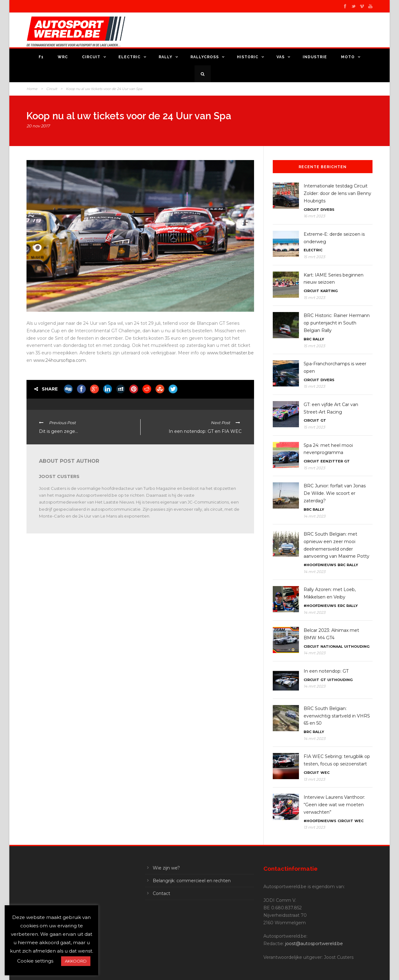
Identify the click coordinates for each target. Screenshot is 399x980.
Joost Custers (59, 476)
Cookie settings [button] (35, 961)
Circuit (91, 57)
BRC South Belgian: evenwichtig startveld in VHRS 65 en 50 (337, 716)
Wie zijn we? (166, 868)
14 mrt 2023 (315, 516)
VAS (281, 57)
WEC (325, 773)
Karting (329, 291)
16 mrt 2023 (314, 216)
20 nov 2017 (38, 126)
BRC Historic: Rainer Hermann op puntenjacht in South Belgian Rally (337, 323)
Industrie (315, 57)
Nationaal (332, 646)
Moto (348, 57)
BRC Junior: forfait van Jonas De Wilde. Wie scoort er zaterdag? (335, 493)
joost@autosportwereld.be (314, 944)
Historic (248, 57)
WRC (63, 57)
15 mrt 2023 (314, 257)
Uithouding (357, 646)
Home (32, 89)
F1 (41, 57)
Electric (130, 57)
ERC (341, 606)
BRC (308, 339)
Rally (166, 57)
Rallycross (205, 57)
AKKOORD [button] (76, 961)
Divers (327, 210)
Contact (161, 893)
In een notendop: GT (326, 671)
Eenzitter (332, 461)
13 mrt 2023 (314, 779)
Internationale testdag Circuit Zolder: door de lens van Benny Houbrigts (337, 193)
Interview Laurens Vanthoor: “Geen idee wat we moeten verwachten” (334, 805)
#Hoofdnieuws (320, 565)
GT (323, 420)
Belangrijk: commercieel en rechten (192, 881)
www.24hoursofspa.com (60, 360)
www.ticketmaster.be (230, 353)
